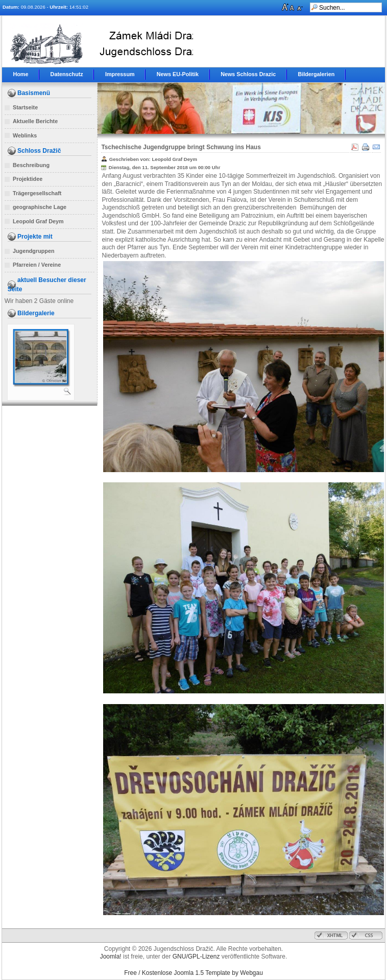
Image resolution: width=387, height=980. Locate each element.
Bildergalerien (316, 74)
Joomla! (111, 956)
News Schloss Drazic (248, 74)
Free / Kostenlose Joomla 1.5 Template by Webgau (194, 973)
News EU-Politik (178, 74)
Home (20, 74)
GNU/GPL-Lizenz (196, 956)
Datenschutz (67, 74)
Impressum (120, 74)
